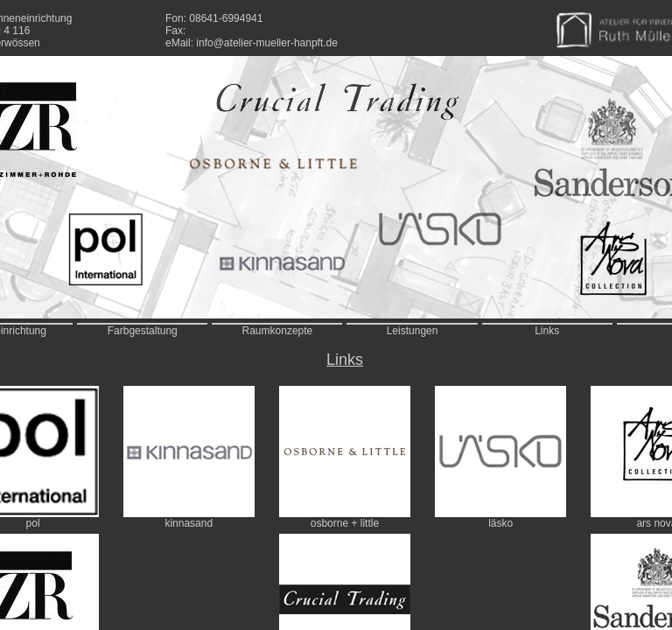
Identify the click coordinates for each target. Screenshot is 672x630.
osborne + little (345, 523)
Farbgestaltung (143, 331)
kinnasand (189, 523)
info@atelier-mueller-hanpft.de (267, 43)
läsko (500, 523)
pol (33, 523)
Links (547, 331)
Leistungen (413, 331)
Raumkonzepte (278, 331)
